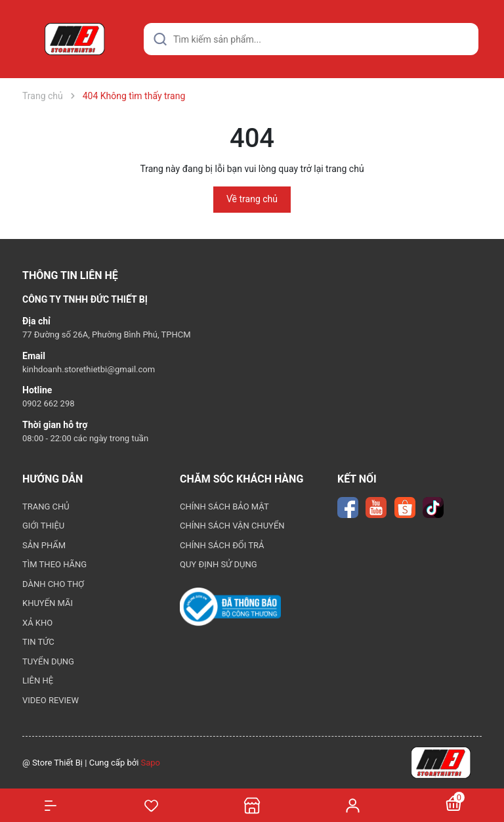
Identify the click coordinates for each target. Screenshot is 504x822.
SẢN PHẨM (44, 545)
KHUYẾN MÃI (48, 603)
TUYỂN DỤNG (48, 661)
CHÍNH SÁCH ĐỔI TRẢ (222, 545)
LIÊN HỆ (38, 681)
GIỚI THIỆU (43, 526)
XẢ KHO (37, 623)
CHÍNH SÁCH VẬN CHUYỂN (232, 526)
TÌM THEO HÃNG (54, 564)
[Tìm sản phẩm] (311, 39)
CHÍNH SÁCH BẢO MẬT (224, 507)
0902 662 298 (49, 403)
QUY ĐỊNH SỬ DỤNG (219, 564)
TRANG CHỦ (46, 507)
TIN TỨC (38, 642)
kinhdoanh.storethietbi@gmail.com (89, 369)
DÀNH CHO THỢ (53, 584)
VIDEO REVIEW (51, 700)
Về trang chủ (252, 199)
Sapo (151, 763)
